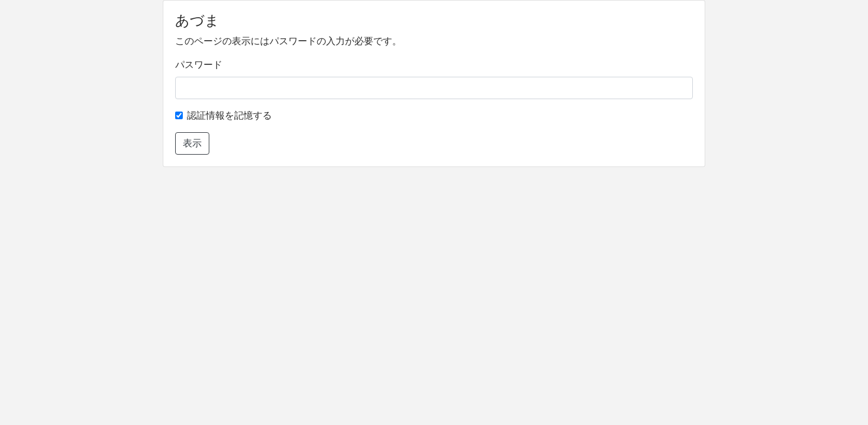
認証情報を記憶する (229, 115)
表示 (192, 143)
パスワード (199, 65)
